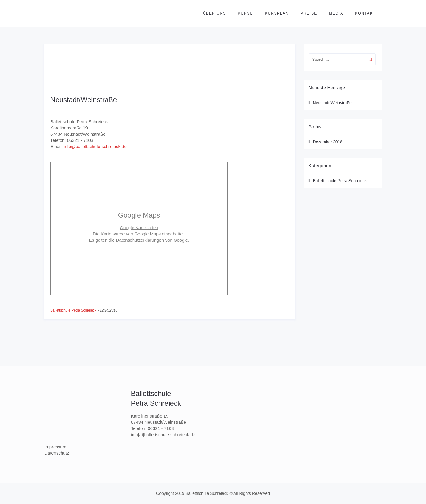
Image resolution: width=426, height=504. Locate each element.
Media (336, 13)
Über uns (214, 13)
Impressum (55, 447)
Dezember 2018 (328, 142)
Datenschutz (57, 453)
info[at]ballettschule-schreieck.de (163, 435)
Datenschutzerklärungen (140, 240)
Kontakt (365, 13)
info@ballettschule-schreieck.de (95, 146)
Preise (309, 13)
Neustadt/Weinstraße (84, 100)
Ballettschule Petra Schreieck (73, 310)
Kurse (245, 13)
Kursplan (277, 13)
